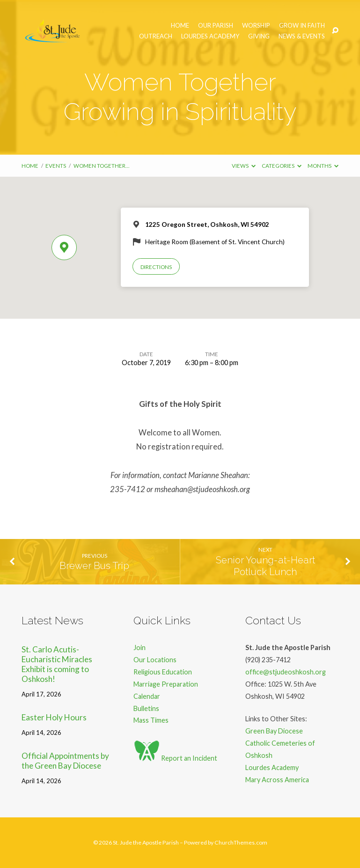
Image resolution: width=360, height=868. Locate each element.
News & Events (302, 36)
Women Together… (101, 166)
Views (244, 166)
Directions (156, 267)
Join (140, 647)
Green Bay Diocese (274, 731)
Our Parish (216, 26)
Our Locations (155, 660)
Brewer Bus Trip (94, 566)
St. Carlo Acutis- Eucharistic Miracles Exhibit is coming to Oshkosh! (57, 664)
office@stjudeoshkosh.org (286, 672)
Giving (259, 36)
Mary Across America (277, 780)
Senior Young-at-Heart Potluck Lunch (265, 566)
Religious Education (163, 672)
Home (180, 26)
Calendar (147, 696)
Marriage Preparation (166, 684)
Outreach (156, 36)
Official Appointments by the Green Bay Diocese (65, 761)
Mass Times (151, 720)
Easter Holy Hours (54, 717)
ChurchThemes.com (241, 842)
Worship (256, 26)
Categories (282, 166)
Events (56, 166)
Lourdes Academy (210, 36)
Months (323, 166)
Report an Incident (175, 758)
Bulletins (146, 708)
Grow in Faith (302, 26)
